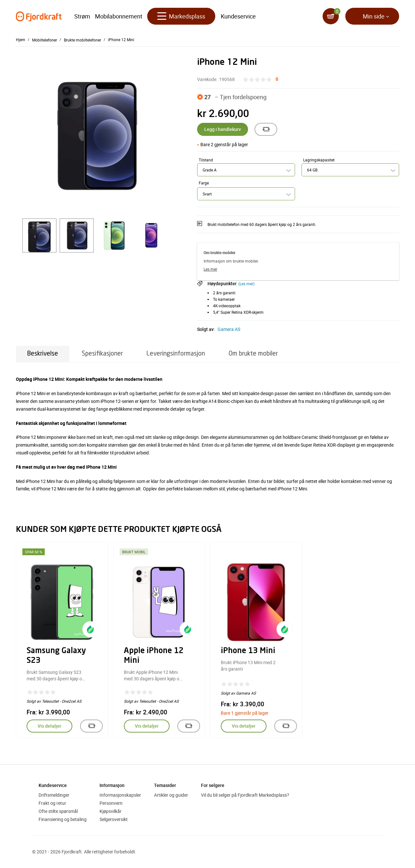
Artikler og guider (171, 795)
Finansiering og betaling (63, 819)
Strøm (82, 16)
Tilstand (206, 160)
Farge (204, 183)
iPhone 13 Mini (248, 651)
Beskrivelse (43, 354)
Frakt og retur (52, 803)
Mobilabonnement (119, 16)
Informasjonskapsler (120, 795)
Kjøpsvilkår (111, 811)
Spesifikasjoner (102, 354)
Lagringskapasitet (319, 160)
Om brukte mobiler (253, 354)
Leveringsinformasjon (176, 354)
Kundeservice (238, 16)
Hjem (21, 40)
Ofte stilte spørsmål (58, 811)
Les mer (210, 269)
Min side (374, 16)
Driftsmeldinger (54, 795)
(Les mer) (246, 284)
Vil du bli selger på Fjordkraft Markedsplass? (245, 795)
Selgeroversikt (114, 819)
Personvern (111, 803)
